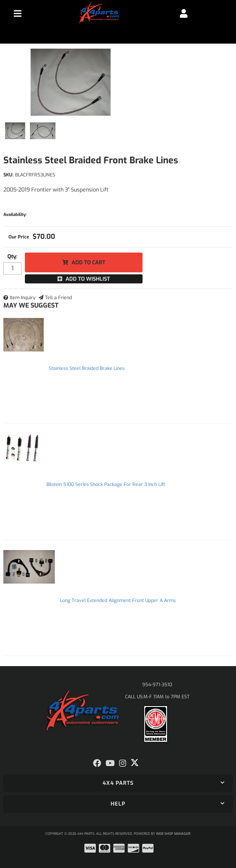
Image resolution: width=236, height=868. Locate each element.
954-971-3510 (157, 685)
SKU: (8, 175)
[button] (118, 783)
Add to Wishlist (88, 279)
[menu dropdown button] (18, 13)
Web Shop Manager (173, 834)
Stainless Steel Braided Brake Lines (87, 368)
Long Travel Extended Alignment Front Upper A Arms (118, 601)
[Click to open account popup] (184, 13)
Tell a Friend (58, 298)
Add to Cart (88, 262)
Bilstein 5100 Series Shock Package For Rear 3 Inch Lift (106, 484)
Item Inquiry (23, 298)
